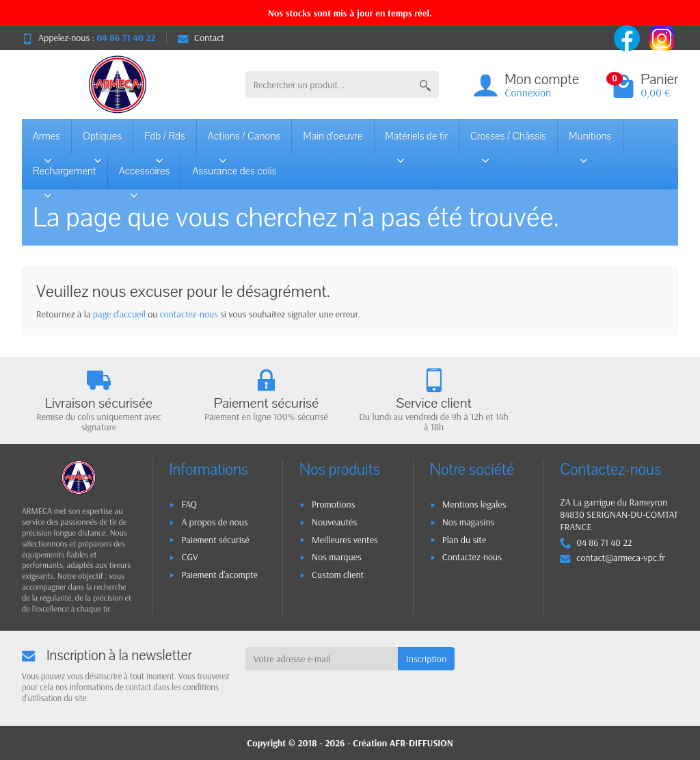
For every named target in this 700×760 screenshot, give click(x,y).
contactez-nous (189, 314)
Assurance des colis (234, 171)
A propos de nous (214, 522)
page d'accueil (119, 314)
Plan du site (465, 540)
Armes (48, 142)
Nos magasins (469, 522)
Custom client (338, 575)
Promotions (333, 504)
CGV (189, 557)
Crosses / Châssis (508, 142)
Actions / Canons (244, 142)
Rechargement (65, 176)
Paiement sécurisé (215, 540)
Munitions (590, 142)
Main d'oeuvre (333, 136)
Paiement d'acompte (219, 575)
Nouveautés (334, 522)
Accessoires (145, 176)
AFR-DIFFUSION (421, 743)
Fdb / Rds (165, 142)
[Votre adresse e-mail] (322, 659)
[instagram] (662, 37)
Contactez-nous (472, 557)
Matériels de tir (417, 142)
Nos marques (337, 557)
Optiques (102, 142)
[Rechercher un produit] (329, 84)
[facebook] (628, 37)
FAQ (189, 504)
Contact (201, 38)
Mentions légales (474, 504)
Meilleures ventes (345, 540)
